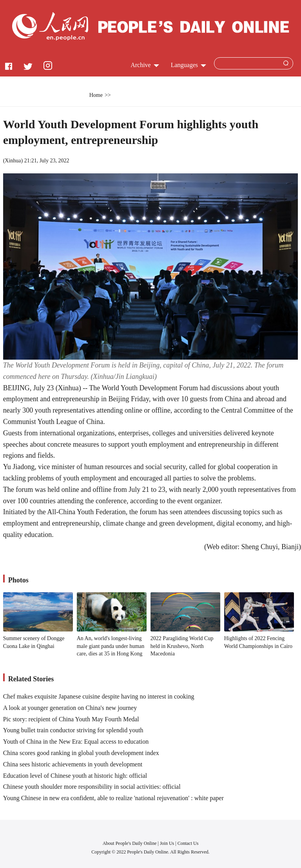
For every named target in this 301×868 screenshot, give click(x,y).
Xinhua (13, 161)
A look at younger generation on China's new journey (70, 708)
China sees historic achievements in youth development (73, 764)
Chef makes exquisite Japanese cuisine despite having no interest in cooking (99, 696)
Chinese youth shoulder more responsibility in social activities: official (92, 787)
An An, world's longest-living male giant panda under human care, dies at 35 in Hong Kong (111, 646)
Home (96, 95)
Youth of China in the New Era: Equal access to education (76, 742)
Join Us (168, 843)
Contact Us (188, 843)
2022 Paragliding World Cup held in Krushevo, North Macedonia (182, 646)
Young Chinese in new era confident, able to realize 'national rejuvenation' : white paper (113, 798)
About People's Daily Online (130, 843)
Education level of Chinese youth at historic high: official (75, 776)
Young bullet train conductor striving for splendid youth (73, 730)
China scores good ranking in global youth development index (81, 753)
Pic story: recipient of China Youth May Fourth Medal (71, 719)
